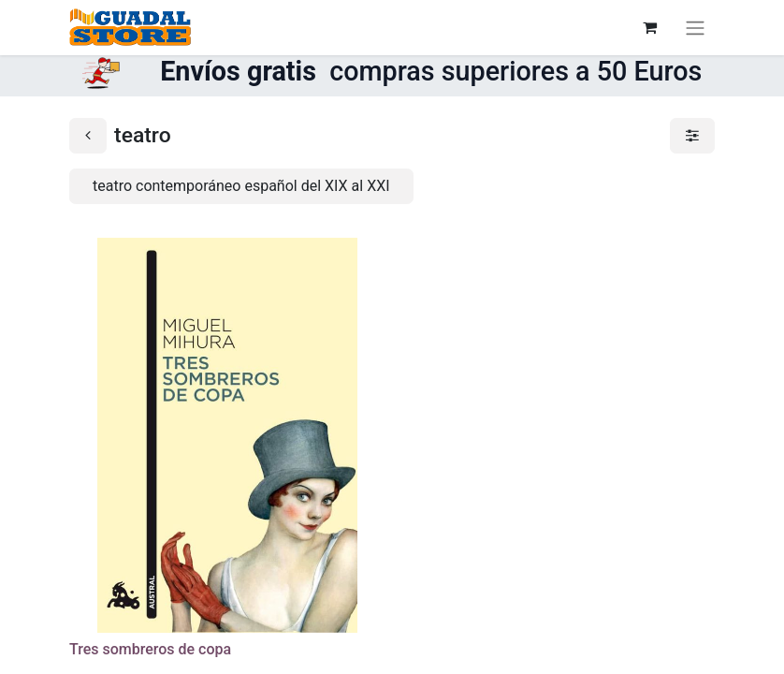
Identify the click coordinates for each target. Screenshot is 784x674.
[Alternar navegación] (695, 28)
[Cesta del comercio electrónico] (649, 27)
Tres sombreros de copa (150, 649)
